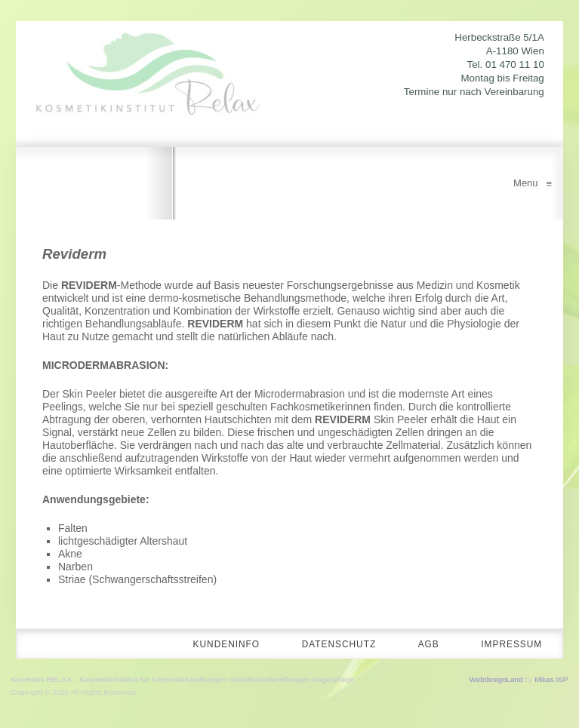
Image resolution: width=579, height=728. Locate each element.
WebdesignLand (496, 680)
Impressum (510, 646)
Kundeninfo (213, 646)
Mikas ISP (551, 680)
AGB (423, 646)
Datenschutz (330, 646)
